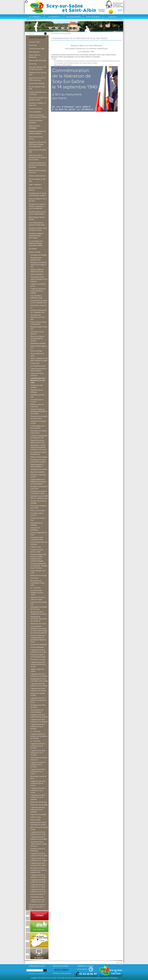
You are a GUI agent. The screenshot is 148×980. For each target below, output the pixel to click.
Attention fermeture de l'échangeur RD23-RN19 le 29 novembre (39, 411)
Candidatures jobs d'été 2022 (38, 396)
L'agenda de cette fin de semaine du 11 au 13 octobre (38, 790)
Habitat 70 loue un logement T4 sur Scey (37, 172)
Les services (54, 17)
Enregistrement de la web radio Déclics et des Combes (39, 680)
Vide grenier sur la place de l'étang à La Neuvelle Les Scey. (37, 907)
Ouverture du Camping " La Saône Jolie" (37, 104)
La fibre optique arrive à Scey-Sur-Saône (38, 427)
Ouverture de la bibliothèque (35, 529)
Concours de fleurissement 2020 (39, 603)
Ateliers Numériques (37, 274)
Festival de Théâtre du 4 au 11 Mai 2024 (38, 200)
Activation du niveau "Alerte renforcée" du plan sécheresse (39, 844)
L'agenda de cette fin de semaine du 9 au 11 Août (38, 833)
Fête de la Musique (36, 351)
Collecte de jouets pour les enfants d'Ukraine (39, 370)
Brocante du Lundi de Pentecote (35, 189)
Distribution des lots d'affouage (37, 391)
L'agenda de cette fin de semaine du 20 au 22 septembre (38, 810)
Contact (113, 17)
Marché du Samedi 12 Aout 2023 (39, 328)
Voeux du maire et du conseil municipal (37, 711)
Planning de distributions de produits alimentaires (37, 132)
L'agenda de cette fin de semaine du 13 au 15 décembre (38, 726)
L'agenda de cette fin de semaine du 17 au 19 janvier (39, 721)
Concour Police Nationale (37, 83)
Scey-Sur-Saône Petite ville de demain (39, 543)
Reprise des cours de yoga (38, 575)
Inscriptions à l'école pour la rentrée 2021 (39, 488)
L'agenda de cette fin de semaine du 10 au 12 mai (38, 891)
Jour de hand (34, 578)
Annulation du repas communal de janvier (37, 538)
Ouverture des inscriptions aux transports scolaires (38, 99)
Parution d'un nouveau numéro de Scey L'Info (38, 441)
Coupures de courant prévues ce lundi (37, 551)
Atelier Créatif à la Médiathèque (34, 56)
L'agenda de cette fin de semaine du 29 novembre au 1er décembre (39, 736)
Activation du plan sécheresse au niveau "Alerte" (37, 593)
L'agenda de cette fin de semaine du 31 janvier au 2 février (39, 700)
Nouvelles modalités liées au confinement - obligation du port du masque (39, 566)
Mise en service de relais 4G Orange (39, 828)
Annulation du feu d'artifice (39, 469)
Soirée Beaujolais (34, 52)
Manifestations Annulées (38, 343)
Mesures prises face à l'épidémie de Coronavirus (39, 613)
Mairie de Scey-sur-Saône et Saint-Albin (53, 978)
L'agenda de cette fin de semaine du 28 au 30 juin (38, 864)
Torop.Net (87, 978)
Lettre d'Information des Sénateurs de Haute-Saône (37, 224)
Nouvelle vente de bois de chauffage (38, 502)
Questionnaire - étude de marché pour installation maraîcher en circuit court (38, 447)
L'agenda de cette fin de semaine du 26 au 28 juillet (39, 838)
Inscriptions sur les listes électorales (38, 706)
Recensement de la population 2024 (36, 259)
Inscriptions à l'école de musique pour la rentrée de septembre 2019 (39, 870)
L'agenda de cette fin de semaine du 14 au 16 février (39, 685)
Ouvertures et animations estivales (38, 476)
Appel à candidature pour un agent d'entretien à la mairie (39, 359)
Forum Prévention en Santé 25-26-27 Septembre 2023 (39, 302)
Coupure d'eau (35, 363)
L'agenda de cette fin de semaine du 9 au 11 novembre (38, 765)
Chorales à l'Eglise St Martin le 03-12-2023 (37, 271)
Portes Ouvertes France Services (36, 138)
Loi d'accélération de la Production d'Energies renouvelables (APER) (36, 243)
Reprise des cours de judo (38, 814)
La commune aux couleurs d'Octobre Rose (39, 453)
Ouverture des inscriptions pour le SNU (39, 507)
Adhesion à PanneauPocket (37, 176)
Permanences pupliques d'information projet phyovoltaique (36, 236)
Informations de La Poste (38, 624)
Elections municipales (37, 647)
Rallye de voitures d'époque (39, 457)
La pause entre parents (36, 108)
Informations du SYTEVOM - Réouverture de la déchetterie (39, 619)
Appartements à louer (37, 897)
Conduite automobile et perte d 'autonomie (38, 93)
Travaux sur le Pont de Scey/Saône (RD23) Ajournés (37, 339)
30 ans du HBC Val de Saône (37, 355)
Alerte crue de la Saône (38, 511)
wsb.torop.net (106, 978)
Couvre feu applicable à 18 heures (39, 534)
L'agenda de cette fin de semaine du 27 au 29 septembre (38, 797)
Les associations (74, 17)
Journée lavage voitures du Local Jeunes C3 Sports (39, 492)
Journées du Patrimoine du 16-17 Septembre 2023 (39, 311)
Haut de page (119, 963)
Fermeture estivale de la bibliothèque (38, 850)
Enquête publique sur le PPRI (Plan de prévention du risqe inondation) (38, 482)
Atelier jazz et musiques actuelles (38, 694)
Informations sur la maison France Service (39, 432)
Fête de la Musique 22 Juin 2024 (37, 180)
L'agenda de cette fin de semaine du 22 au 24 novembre (38, 746)
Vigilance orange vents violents (38, 670)
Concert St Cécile (34, 42)
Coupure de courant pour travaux (38, 285)
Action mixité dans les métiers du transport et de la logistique (39, 279)
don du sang (33, 64)
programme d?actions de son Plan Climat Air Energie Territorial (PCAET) (38, 144)
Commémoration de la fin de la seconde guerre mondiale (38, 194)
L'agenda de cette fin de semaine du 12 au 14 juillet (39, 859)
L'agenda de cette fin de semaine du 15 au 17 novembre (38, 753)
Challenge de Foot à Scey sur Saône (38, 74)
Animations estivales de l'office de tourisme (38, 598)
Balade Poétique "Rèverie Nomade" (37, 218)
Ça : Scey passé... (36, 588)
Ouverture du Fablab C (38, 894)
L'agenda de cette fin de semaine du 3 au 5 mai (38, 901)
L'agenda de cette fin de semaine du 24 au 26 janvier (39, 716)
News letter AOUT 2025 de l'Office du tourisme (37, 79)
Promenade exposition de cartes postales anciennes (38, 461)
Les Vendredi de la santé (38, 366)
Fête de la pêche (36, 820)
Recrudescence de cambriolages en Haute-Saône (38, 583)
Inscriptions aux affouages (39, 255)
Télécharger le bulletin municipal (62, 973)
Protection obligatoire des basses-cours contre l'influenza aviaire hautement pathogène (38, 558)
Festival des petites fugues (37, 49)
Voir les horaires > (82, 969)
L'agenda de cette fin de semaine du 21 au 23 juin (38, 876)
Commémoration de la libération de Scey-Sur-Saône (38, 380)
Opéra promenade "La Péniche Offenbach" (37, 466)
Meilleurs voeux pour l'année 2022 (37, 405)
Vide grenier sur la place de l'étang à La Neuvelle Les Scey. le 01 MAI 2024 (37, 206)
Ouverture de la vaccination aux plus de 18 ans (39, 417)
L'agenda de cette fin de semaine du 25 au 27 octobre (38, 772)
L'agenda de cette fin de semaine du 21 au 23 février (39, 675)
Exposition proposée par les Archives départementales (37, 213)
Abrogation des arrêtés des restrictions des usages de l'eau (39, 265)
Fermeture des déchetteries (39, 644)
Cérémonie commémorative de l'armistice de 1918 (39, 437)
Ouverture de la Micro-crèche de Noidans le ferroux (38, 229)
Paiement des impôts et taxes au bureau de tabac (38, 656)
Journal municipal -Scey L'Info (38, 572)
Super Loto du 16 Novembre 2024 (38, 151)
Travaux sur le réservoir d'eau (38, 519)
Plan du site (114, 978)
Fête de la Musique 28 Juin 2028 (37, 88)
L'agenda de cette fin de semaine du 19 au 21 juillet (39, 855)
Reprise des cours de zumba (39, 805)
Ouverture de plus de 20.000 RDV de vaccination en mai (39, 497)
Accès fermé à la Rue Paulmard (37, 333)
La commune (35, 17)
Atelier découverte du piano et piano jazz (39, 759)
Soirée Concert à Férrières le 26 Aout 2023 (38, 323)
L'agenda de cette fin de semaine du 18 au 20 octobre (38, 783)
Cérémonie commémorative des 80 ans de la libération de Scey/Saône (38, 165)
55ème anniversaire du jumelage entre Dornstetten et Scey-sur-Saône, (38, 157)
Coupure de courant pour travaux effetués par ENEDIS (38, 116)
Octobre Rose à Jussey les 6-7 (38, 306)
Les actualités (93, 17)
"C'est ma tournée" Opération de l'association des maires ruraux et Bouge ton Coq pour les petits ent (39, 630)
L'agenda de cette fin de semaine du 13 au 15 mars (38, 651)
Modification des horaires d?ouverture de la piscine (38, 823)
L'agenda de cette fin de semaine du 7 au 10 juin (38, 886)
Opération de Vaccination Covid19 (38, 422)
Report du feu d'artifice (38, 472)
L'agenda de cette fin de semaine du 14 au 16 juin (38, 881)
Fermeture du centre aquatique (37, 386)
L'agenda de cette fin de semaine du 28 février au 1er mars (38, 664)
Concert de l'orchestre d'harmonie (37, 374)
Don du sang (33, 45)
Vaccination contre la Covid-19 (37, 401)
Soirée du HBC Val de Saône (38, 60)
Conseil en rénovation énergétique (36, 121)
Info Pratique (33, 249)
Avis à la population (35, 112)
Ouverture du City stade (38, 659)
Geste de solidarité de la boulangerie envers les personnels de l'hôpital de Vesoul (38, 639)
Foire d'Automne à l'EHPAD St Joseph (36, 297)
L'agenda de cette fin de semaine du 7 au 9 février (38, 690)
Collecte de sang (36, 547)
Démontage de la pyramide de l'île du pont (39, 608)
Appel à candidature (35, 185)
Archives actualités (65, 33)
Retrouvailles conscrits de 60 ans (38, 777)
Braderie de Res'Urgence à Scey (39, 347)
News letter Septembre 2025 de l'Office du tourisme (37, 68)
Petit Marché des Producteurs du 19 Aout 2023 (38, 317)
